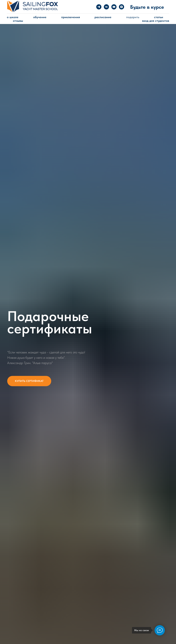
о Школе (13, 17)
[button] (29, 381)
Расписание (103, 17)
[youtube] (114, 7)
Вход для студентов (156, 21)
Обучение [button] (40, 17)
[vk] (106, 7)
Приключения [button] (71, 17)
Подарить (133, 17)
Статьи (159, 17)
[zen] (122, 7)
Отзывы (18, 21)
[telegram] (99, 7)
